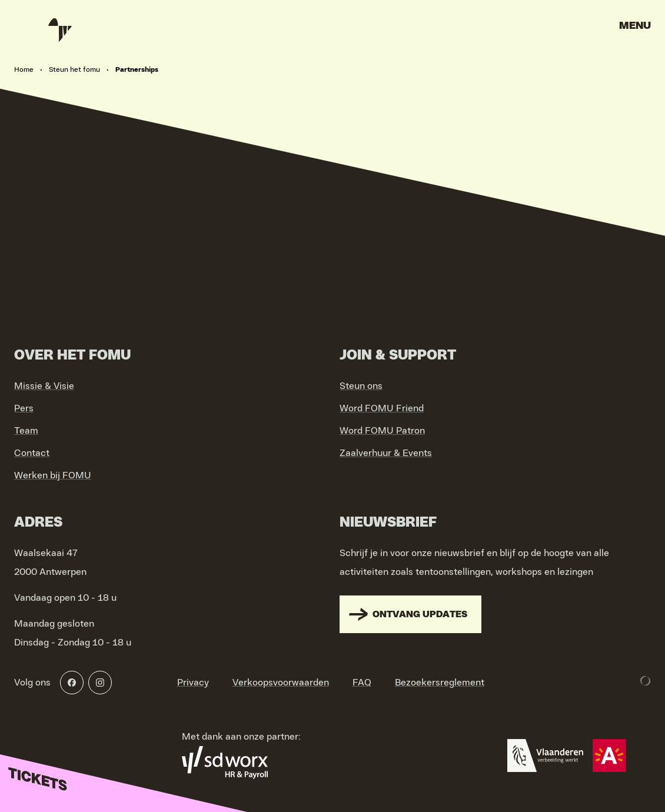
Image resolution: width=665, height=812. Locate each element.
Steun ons (361, 386)
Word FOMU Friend (382, 408)
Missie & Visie (44, 386)
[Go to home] (59, 29)
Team (26, 431)
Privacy (193, 683)
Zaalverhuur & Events (386, 453)
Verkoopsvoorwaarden (281, 683)
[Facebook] (72, 683)
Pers (24, 408)
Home (24, 69)
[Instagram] (100, 683)
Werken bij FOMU (53, 475)
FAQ (362, 683)
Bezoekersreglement (440, 683)
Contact (32, 453)
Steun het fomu (74, 69)
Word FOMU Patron (382, 431)
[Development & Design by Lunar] (646, 681)
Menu (635, 26)
